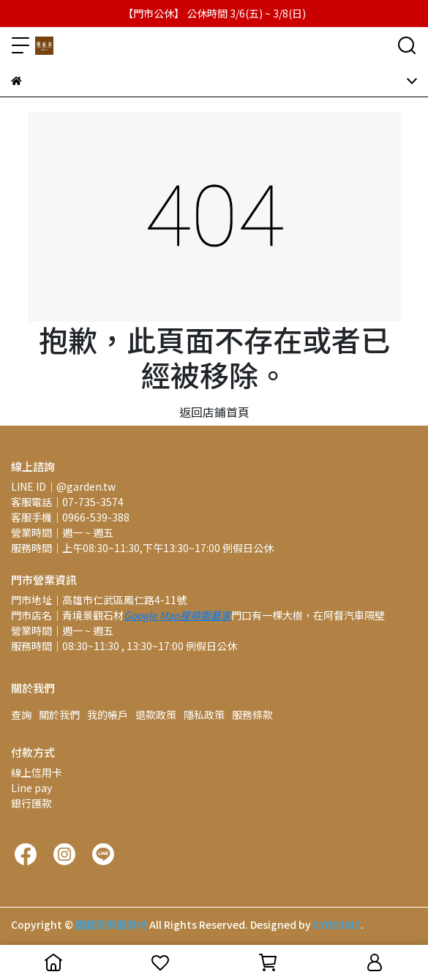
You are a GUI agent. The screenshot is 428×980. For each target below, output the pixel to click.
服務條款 (252, 715)
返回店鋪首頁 (214, 412)
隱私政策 (204, 715)
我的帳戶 (108, 715)
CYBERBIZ (337, 924)
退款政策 (156, 715)
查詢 (21, 715)
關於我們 (59, 715)
